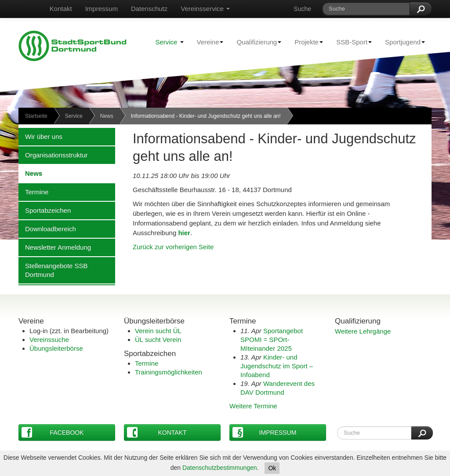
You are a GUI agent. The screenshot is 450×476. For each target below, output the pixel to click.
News (107, 116)
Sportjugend (402, 42)
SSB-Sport (351, 42)
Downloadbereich (47, 229)
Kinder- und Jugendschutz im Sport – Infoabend (277, 366)
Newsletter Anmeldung (55, 247)
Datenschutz (149, 9)
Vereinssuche (49, 340)
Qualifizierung (256, 42)
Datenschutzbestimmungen (220, 468)
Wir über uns (40, 136)
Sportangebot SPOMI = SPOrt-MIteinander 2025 (272, 340)
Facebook (53, 432)
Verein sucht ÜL (158, 331)
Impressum (102, 9)
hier (184, 233)
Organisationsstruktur (53, 155)
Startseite (36, 116)
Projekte (305, 42)
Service (169, 42)
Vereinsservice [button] (205, 9)
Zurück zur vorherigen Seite (173, 247)
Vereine (207, 42)
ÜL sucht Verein (158, 340)
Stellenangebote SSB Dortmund (53, 270)
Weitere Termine (253, 406)
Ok (272, 468)
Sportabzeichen (45, 210)
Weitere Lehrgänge (363, 331)
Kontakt (61, 9)
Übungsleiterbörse (56, 348)
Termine (33, 192)
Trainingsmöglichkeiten (169, 372)
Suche (302, 9)
